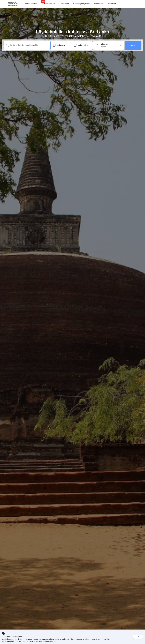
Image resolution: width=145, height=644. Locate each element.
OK (138, 637)
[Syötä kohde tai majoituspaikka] (29, 45)
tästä (55, 641)
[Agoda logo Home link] (13, 4)
